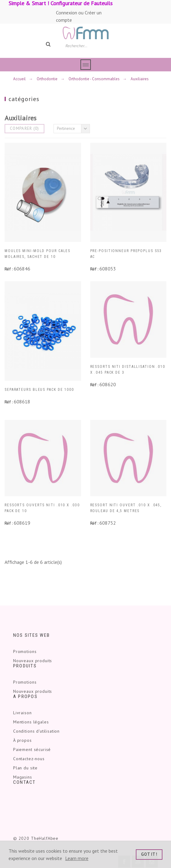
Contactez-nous (29, 759)
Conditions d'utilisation (36, 731)
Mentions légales (31, 722)
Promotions (25, 651)
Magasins (23, 777)
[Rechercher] (88, 45)
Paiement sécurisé (32, 749)
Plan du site (25, 768)
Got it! (149, 854)
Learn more (77, 858)
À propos (22, 740)
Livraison (22, 713)
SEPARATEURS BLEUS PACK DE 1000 (39, 390)
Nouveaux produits (33, 661)
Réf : (9, 269)
